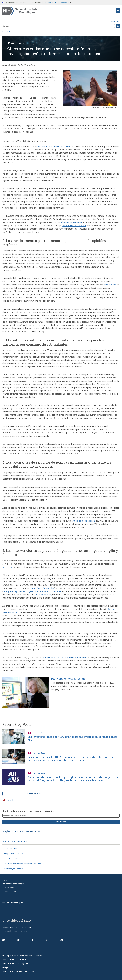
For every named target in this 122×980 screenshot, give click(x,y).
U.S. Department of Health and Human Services (22, 956)
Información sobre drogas (13, 884)
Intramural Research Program (15, 931)
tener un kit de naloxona (74, 226)
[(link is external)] (18, 940)
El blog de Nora (7, 32)
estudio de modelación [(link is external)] (83, 521)
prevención (8, 567)
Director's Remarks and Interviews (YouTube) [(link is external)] (24, 864)
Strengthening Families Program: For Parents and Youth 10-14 (33, 591)
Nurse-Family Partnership (42, 588)
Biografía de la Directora (14, 853)
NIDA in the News (11, 858)
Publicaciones (8, 888)
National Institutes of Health (14, 959)
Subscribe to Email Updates (14, 903)
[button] (118, 11)
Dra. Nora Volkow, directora (68, 679)
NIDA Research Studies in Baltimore (17, 927)
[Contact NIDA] (4, 940)
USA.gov (6, 967)
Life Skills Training (43, 594)
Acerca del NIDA (9, 892)
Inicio (5, 880)
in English (115, 21)
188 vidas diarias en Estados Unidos (54, 146)
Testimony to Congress (14, 869)
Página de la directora (15, 842)
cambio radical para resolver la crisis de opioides (65, 657)
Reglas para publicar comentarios (21, 831)
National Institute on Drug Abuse (16, 963)
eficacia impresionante (72, 222)
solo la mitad (110, 285)
